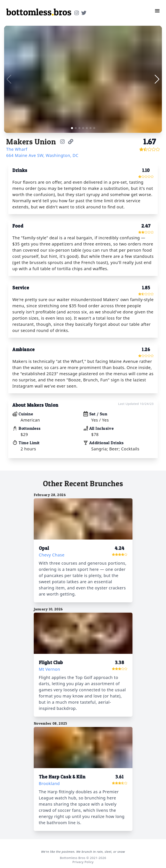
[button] (157, 11)
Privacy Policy (83, 862)
